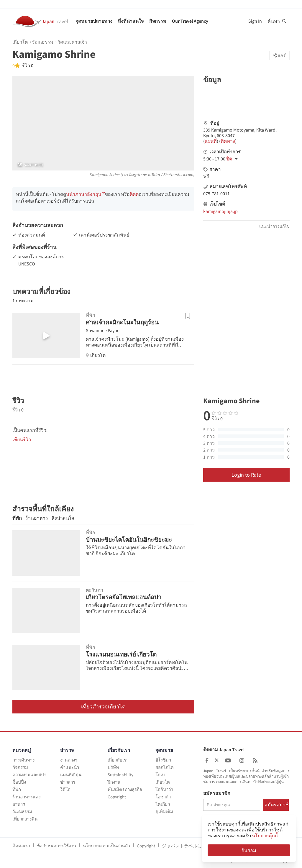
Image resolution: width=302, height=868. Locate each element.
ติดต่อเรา (21, 846)
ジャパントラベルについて (188, 846)
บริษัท (113, 767)
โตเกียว (163, 804)
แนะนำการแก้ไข (274, 226)
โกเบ (160, 775)
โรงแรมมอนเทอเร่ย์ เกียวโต (121, 654)
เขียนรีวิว (22, 439)
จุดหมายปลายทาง (94, 21)
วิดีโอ (65, 789)
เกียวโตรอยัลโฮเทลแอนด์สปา (124, 597)
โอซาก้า (163, 797)
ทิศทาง (228, 141)
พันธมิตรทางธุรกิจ (125, 789)
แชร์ (279, 55)
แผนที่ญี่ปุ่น (71, 775)
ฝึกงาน (114, 782)
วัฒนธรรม (43, 42)
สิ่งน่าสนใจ (63, 518)
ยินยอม (249, 850)
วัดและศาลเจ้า (72, 42)
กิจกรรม (158, 21)
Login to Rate (246, 475)
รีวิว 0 (27, 65)
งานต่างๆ (69, 760)
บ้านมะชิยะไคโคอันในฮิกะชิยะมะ (129, 540)
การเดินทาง (23, 760)
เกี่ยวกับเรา (118, 760)
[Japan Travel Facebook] (207, 760)
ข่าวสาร (68, 782)
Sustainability (120, 775)
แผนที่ (211, 141)
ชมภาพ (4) (30, 165)
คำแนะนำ (70, 767)
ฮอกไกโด (165, 767)
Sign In (255, 21)
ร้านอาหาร (37, 518)
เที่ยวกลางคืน (25, 819)
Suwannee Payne (103, 330)
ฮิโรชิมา (163, 760)
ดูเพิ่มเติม (164, 812)
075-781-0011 (216, 193)
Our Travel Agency (190, 21)
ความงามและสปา (29, 775)
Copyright (117, 797)
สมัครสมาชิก (217, 793)
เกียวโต (20, 42)
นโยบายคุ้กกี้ (265, 836)
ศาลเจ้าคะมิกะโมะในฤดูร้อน (122, 322)
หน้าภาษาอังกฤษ (84, 194)
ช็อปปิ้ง (19, 782)
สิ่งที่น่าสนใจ (131, 21)
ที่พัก (17, 518)
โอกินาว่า (164, 789)
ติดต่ (134, 194)
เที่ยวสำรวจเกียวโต (103, 707)
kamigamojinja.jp (220, 211)
